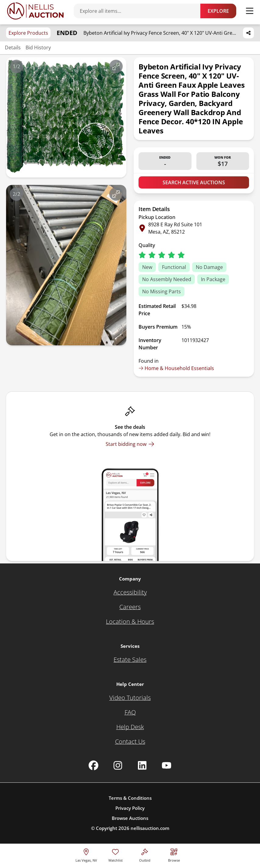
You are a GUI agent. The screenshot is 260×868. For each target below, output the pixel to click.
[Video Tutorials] (130, 698)
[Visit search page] (174, 854)
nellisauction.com (150, 828)
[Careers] (130, 607)
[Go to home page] (35, 11)
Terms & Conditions (130, 798)
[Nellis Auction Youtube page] (167, 765)
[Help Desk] (130, 727)
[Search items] (140, 11)
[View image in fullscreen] (116, 66)
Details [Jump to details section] (13, 48)
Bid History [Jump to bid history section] (38, 48)
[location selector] (86, 854)
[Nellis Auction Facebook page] (93, 765)
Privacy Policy (130, 808)
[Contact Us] (130, 742)
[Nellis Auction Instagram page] (118, 765)
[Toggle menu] (250, 11)
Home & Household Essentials (176, 368)
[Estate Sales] (130, 660)
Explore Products (28, 33)
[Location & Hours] (130, 622)
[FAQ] (130, 712)
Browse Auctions (130, 818)
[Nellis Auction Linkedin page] (142, 765)
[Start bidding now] (130, 444)
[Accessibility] (130, 592)
